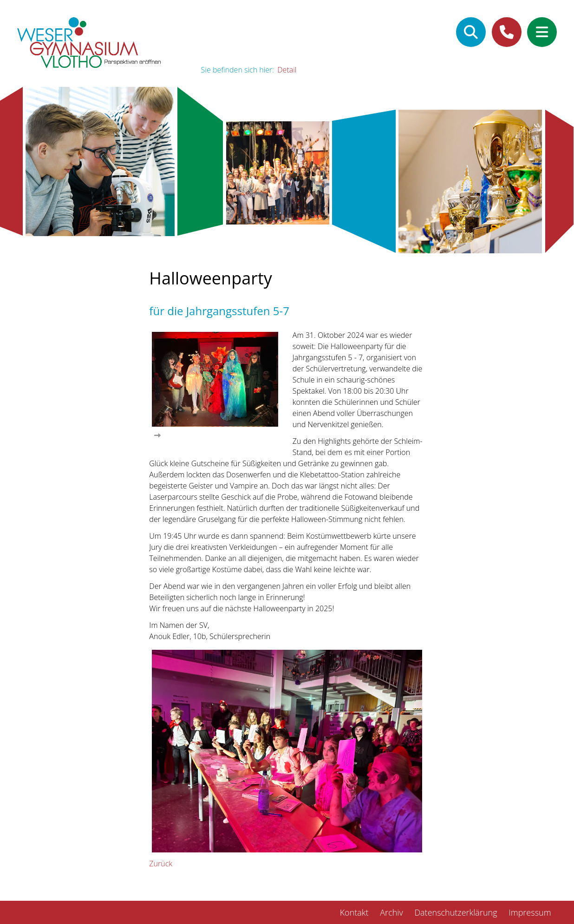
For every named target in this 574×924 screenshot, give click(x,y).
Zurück (161, 864)
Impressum (530, 912)
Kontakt (354, 912)
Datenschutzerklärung (456, 912)
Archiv (391, 912)
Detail (287, 70)
